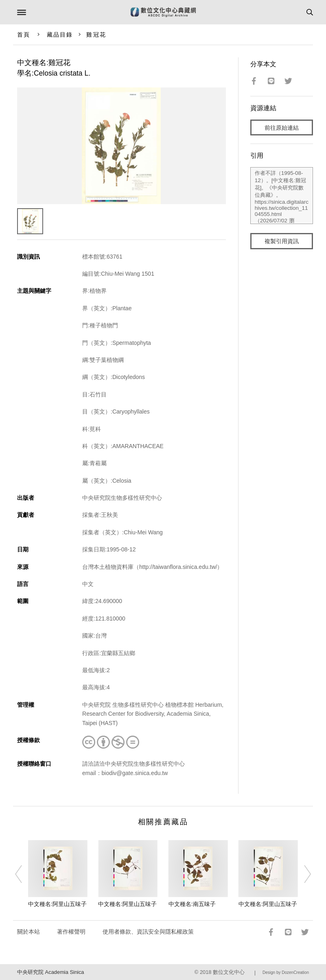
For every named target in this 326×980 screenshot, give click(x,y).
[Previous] (24, 874)
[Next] (302, 874)
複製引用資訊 (282, 241)
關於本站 (28, 932)
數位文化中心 (229, 972)
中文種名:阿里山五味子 (57, 904)
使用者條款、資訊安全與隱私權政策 (148, 932)
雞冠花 (96, 35)
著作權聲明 (71, 932)
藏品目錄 (60, 35)
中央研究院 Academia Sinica (50, 972)
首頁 (24, 35)
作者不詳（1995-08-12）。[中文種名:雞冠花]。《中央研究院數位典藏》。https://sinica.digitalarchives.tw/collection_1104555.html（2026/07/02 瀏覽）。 (282, 196)
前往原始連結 (282, 128)
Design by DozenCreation (286, 972)
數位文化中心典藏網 (163, 12)
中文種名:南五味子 (192, 904)
